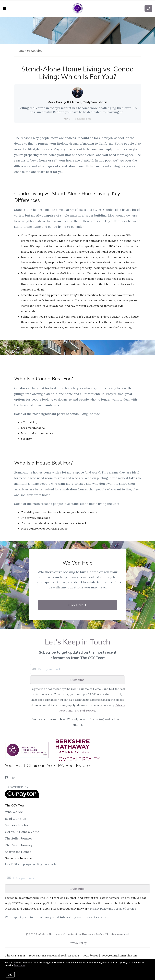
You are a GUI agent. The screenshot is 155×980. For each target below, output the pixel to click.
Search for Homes (18, 852)
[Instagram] (13, 777)
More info (19, 965)
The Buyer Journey (19, 845)
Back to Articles (31, 51)
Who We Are (14, 812)
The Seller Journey (19, 838)
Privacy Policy (77, 943)
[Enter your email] (81, 669)
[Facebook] (6, 777)
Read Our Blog (16, 819)
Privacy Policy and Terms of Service (113, 909)
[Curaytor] (22, 797)
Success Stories (17, 825)
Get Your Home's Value (22, 832)
